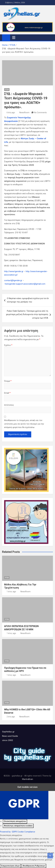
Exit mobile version (27, 787)
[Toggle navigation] (14, 38)
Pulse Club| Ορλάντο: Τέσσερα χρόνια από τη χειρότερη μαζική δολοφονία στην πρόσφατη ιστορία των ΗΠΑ (27, 314)
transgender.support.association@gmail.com (25, 284)
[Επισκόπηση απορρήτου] (15, 821)
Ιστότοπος (9, 405)
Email (7, 393)
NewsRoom (24, 113)
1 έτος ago (11, 592)
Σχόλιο (8, 345)
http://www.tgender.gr (14, 271)
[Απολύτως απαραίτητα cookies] (18, 826)
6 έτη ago (11, 113)
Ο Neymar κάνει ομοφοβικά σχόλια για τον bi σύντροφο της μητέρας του (28, 300)
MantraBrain (28, 779)
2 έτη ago (11, 717)
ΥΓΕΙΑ (7, 90)
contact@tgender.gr (13, 280)
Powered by (18, 832)
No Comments (40, 113)
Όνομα (8, 381)
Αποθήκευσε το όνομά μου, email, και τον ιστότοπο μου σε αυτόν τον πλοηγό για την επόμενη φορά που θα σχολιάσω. (24, 424)
